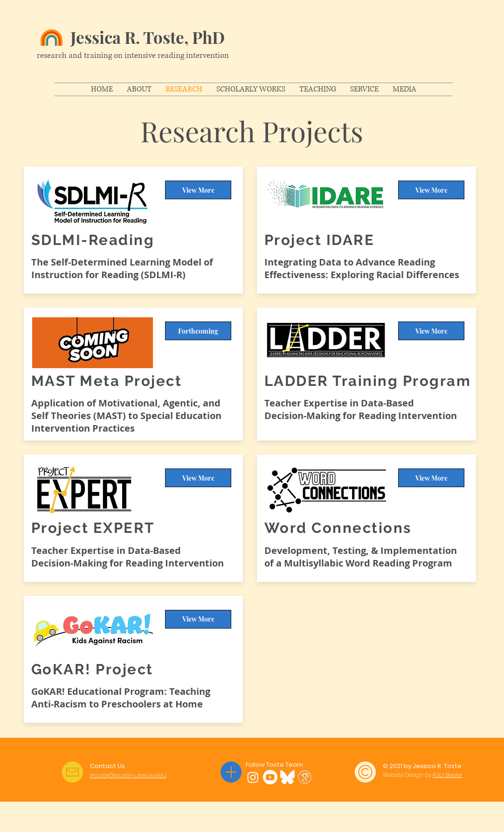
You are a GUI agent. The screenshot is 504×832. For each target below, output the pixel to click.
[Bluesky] (287, 777)
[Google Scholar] (305, 777)
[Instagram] (253, 777)
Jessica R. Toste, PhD (148, 37)
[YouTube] (270, 777)
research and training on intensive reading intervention (133, 55)
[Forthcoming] (198, 331)
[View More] (198, 190)
